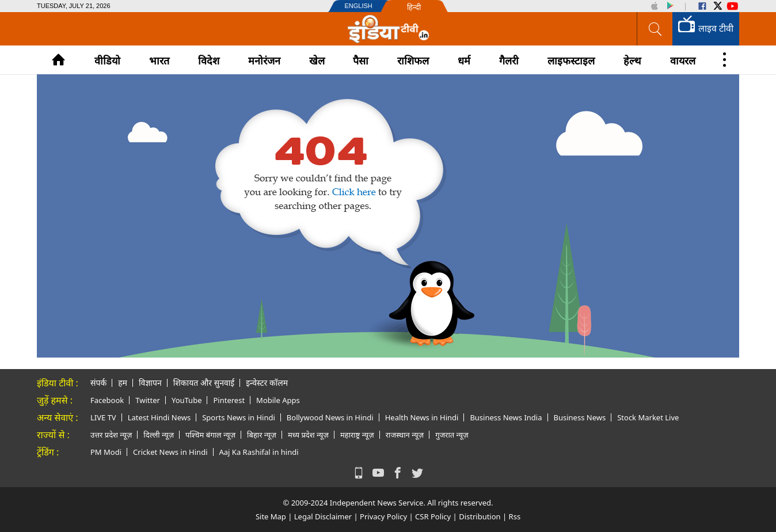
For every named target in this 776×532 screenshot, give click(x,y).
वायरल (683, 61)
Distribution (480, 516)
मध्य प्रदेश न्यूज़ (308, 435)
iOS (655, 6)
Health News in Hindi (422, 417)
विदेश (209, 61)
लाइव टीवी (706, 26)
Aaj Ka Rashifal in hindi (259, 452)
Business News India (506, 417)
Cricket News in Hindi (170, 452)
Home (58, 60)
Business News (580, 417)
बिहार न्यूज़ (262, 435)
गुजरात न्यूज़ (452, 435)
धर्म (464, 61)
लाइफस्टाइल (571, 61)
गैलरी (509, 61)
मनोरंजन (264, 61)
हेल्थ (632, 61)
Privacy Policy (383, 516)
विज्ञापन (150, 383)
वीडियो (107, 61)
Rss (515, 516)
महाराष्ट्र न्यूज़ (357, 435)
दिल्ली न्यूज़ (159, 435)
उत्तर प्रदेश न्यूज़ (111, 435)
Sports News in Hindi (239, 417)
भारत (159, 61)
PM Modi (106, 452)
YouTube (733, 6)
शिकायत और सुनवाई (204, 383)
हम (123, 383)
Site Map (271, 516)
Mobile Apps (278, 400)
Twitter (717, 6)
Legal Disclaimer (323, 516)
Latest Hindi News (159, 417)
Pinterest (229, 400)
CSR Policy (433, 516)
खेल (317, 61)
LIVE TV (103, 417)
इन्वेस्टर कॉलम (267, 383)
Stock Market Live (648, 417)
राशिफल (413, 61)
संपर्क (98, 383)
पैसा (361, 61)
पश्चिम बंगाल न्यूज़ (210, 435)
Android (670, 6)
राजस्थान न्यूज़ (405, 435)
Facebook (702, 6)
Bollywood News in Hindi (330, 417)
